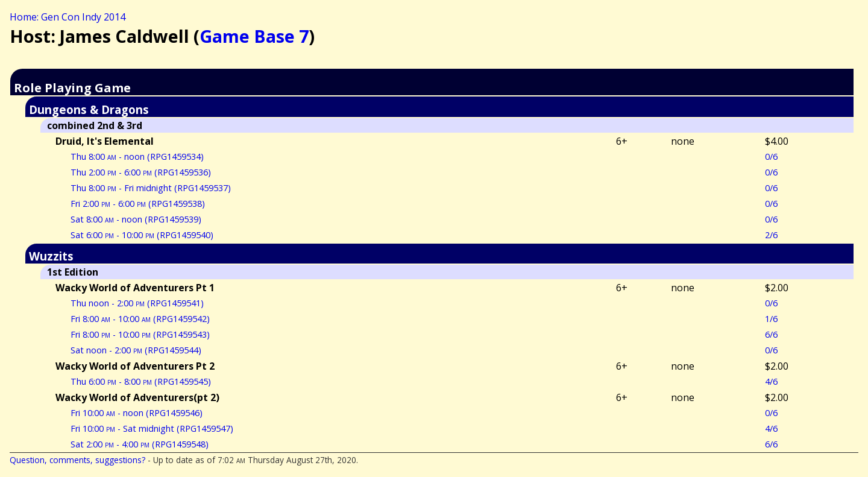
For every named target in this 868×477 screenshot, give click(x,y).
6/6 (771, 334)
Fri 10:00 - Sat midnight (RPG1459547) (152, 428)
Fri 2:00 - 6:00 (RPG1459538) (138, 204)
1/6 (771, 319)
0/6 (771, 156)
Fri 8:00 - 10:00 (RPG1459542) (140, 319)
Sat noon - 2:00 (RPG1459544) (136, 350)
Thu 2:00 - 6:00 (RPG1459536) (141, 172)
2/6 (771, 235)
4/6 (771, 381)
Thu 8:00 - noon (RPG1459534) (137, 156)
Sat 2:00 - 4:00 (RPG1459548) (140, 444)
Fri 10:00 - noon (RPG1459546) (137, 413)
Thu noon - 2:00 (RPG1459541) (137, 303)
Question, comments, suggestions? (77, 460)
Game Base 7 (254, 36)
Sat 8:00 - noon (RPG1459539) (136, 219)
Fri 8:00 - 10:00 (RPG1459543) (140, 334)
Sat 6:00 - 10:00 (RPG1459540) (142, 235)
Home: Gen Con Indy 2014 (68, 17)
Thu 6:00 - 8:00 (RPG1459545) (141, 381)
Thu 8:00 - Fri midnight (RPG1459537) (151, 188)
